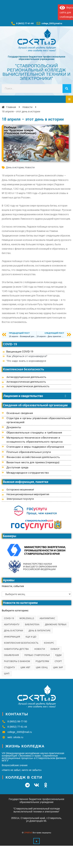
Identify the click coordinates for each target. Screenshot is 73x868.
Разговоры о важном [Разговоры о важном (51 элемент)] (17, 661)
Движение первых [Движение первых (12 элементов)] (56, 624)
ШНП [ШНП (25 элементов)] (7, 674)
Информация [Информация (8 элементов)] (12, 637)
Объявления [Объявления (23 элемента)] (11, 655)
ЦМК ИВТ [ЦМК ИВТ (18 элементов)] (25, 667)
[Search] (67, 89)
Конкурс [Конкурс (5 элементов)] (49, 643)
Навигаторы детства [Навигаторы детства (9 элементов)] (16, 649)
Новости (30, 167)
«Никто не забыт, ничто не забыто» (22, 770)
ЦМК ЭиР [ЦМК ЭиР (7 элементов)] (58, 667)
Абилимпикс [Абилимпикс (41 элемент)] (47, 618)
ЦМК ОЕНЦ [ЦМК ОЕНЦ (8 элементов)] (42, 667)
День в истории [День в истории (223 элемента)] (14, 631)
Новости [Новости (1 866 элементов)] (40, 649)
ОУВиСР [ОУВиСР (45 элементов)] (55, 649)
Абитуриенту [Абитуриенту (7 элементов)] (12, 624)
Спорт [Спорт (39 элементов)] (58, 661)
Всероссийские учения (15, 765)
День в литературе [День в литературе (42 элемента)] (40, 631)
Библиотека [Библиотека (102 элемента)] (32, 624)
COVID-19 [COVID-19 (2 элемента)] (9, 618)
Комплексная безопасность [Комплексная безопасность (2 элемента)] (21, 643)
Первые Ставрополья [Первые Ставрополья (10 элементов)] (37, 655)
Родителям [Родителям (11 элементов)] (42, 661)
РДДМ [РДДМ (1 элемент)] (59, 655)
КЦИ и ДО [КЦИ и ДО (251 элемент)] (31, 637)
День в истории (15, 167)
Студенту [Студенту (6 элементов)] (10, 667)
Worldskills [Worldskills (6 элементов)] (27, 618)
